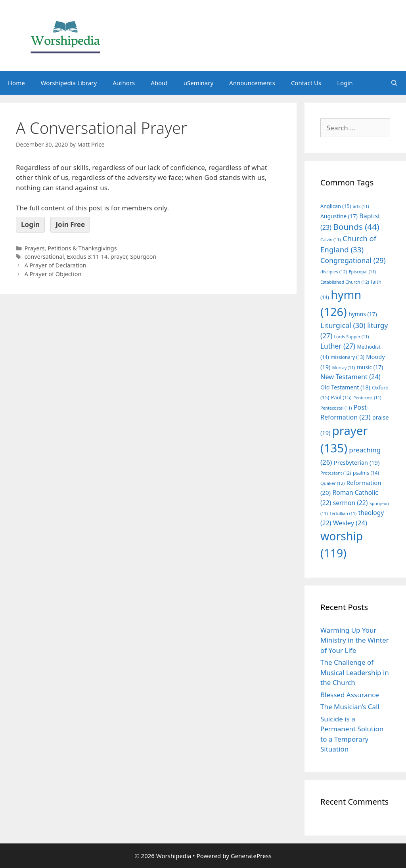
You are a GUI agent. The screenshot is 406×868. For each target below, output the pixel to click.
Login (345, 83)
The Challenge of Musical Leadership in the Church (355, 672)
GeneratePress (251, 856)
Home (16, 83)
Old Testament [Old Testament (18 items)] (345, 387)
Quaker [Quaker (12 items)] (332, 483)
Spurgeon (143, 257)
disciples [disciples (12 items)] (334, 272)
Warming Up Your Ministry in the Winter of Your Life (355, 640)
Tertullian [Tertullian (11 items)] (343, 513)
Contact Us (306, 83)
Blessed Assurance (350, 695)
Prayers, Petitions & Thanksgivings (71, 248)
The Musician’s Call (350, 707)
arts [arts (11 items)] (361, 206)
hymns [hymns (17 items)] (363, 314)
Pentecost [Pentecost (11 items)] (367, 398)
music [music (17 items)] (370, 367)
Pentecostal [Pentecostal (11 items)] (336, 408)
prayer (119, 257)
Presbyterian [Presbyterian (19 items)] (357, 462)
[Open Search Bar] (394, 83)
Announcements (252, 83)
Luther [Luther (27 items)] (338, 346)
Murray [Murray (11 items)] (344, 368)
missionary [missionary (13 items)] (348, 357)
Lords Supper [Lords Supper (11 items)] (351, 337)
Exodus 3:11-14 (87, 257)
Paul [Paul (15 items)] (341, 397)
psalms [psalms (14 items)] (366, 473)
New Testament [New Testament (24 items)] (350, 377)
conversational (44, 257)
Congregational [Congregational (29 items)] (353, 260)
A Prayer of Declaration (56, 265)
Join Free (70, 224)
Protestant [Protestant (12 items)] (336, 473)
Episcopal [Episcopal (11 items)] (363, 272)
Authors (124, 83)
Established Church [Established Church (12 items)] (345, 282)
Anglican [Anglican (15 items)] (336, 206)
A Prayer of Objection (53, 274)
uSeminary (198, 83)
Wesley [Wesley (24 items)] (350, 523)
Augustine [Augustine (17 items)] (339, 216)
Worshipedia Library (69, 83)
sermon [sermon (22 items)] (350, 503)
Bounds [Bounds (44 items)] (356, 227)
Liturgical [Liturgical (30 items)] (343, 325)
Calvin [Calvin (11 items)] (331, 240)
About (159, 83)
